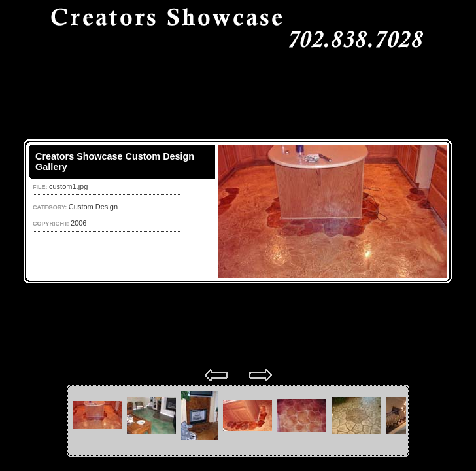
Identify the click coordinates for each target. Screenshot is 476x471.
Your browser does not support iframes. (238, 211)
